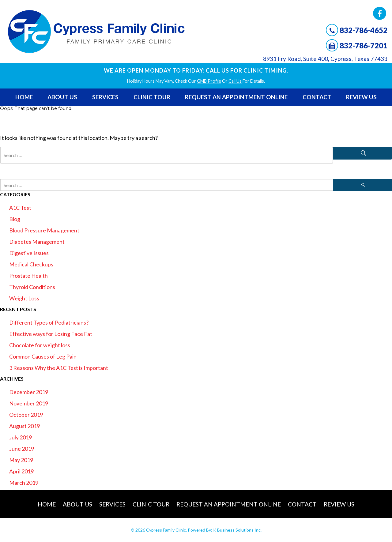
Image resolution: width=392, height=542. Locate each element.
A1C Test (20, 208)
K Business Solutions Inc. (237, 530)
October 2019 (26, 415)
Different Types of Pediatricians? (49, 322)
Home (24, 97)
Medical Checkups (31, 264)
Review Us (361, 97)
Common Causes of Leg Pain (43, 356)
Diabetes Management (37, 242)
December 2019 (29, 392)
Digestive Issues (29, 253)
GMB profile (209, 81)
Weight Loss (24, 298)
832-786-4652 (364, 30)
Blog (15, 219)
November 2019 (29, 403)
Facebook (380, 13)
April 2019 (21, 471)
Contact (317, 97)
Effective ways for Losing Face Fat (51, 334)
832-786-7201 (364, 45)
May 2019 (21, 460)
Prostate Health (28, 276)
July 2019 (21, 437)
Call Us (217, 70)
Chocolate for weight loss (40, 345)
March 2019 (24, 483)
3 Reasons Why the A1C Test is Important (59, 368)
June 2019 (22, 449)
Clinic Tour (152, 97)
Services (105, 97)
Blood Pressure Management (44, 230)
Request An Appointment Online (236, 97)
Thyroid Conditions (32, 287)
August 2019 (24, 426)
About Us (62, 97)
